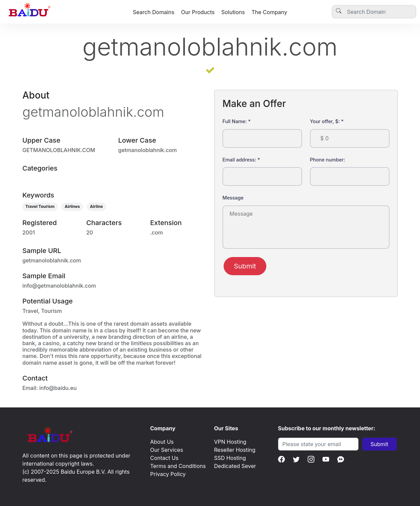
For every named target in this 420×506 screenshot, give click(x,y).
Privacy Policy (168, 474)
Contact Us (164, 458)
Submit (245, 266)
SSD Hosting (230, 458)
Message (233, 198)
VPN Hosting (230, 442)
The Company (269, 12)
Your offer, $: (327, 121)
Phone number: (328, 160)
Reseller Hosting (235, 450)
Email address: (241, 160)
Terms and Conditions (178, 466)
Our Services (167, 450)
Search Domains (154, 12)
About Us (162, 442)
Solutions (233, 12)
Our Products (198, 12)
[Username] (374, 12)
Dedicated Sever (235, 466)
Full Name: (237, 121)
